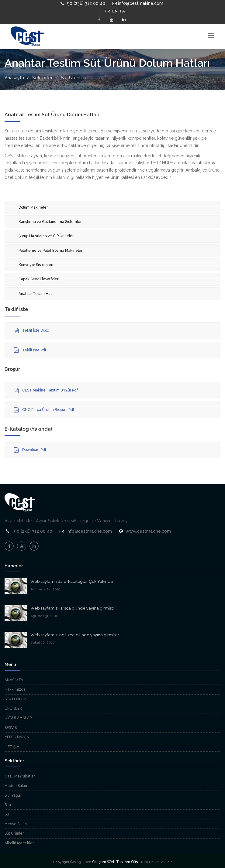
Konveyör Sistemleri (36, 265)
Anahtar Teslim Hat (35, 294)
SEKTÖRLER (15, 699)
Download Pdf (30, 450)
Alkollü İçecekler (19, 843)
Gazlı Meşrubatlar (20, 776)
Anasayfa (14, 78)
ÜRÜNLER (13, 709)
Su (7, 814)
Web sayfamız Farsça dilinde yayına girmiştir (73, 608)
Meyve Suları (16, 824)
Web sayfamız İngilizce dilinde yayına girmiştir (75, 635)
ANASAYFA (14, 680)
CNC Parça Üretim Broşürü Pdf (44, 410)
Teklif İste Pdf (30, 350)
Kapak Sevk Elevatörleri (39, 279)
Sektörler (42, 78)
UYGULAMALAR (18, 718)
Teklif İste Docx (31, 331)
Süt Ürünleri (15, 833)
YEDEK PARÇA (17, 737)
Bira (8, 805)
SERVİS (11, 728)
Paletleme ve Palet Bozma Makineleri (51, 251)
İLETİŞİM (12, 747)
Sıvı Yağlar (13, 795)
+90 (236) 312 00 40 (83, 3)
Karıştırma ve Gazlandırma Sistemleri (50, 222)
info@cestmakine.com (138, 3)
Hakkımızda (15, 689)
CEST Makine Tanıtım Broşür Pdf (46, 391)
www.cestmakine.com (148, 531)
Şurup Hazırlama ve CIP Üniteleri (47, 236)
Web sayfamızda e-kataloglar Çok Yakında (72, 581)
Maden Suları (16, 786)
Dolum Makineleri (34, 207)
